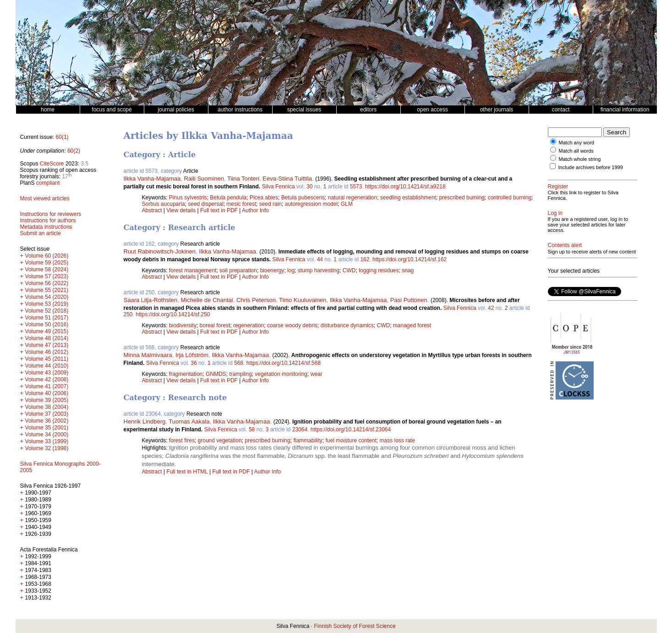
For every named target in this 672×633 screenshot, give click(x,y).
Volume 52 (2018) (47, 311)
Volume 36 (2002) (47, 421)
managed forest (412, 325)
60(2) (74, 151)
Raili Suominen (204, 179)
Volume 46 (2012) (47, 352)
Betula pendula (228, 198)
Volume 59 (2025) (47, 263)
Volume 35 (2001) (47, 428)
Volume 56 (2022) (47, 283)
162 (365, 259)
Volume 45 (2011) (47, 359)
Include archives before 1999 (591, 167)
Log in (555, 213)
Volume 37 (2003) (47, 414)
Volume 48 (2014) (47, 338)
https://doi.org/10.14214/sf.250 (173, 314)
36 (194, 363)
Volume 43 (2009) (47, 373)
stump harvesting (319, 270)
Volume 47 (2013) (47, 345)
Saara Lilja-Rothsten (151, 300)
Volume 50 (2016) (47, 325)
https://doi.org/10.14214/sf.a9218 (405, 187)
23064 (300, 429)
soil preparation (238, 270)
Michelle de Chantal (207, 300)
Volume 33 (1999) (47, 441)
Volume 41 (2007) (47, 386)
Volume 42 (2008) (47, 380)
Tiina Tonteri (243, 179)
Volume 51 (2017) (47, 318)
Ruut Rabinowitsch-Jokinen (160, 251)
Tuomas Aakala (189, 421)
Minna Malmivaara (148, 355)
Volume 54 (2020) (47, 297)
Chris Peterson (256, 300)
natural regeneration (352, 198)
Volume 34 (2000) (47, 435)
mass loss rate (397, 440)
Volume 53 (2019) (47, 304)
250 (128, 314)
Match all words (576, 151)
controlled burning (510, 198)
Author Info (255, 210)
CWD (349, 270)
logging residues (379, 270)
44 (320, 259)
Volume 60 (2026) (47, 256)
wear (317, 374)
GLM (347, 204)
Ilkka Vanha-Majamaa (152, 179)
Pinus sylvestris (188, 198)
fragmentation (186, 374)
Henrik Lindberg (145, 421)
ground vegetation (220, 440)
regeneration (249, 325)
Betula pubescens (303, 198)
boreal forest (215, 325)
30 (309, 187)
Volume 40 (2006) (47, 393)
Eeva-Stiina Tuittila (287, 179)
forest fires (182, 440)
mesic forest (241, 204)
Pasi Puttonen (409, 300)
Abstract (152, 210)
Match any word (577, 143)
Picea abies (264, 198)
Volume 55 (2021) (47, 290)
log (291, 270)
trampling (240, 374)
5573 (356, 187)
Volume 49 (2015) (47, 331)
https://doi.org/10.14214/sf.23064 (351, 429)
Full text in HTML (188, 472)
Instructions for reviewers (51, 214)
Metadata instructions (46, 227)
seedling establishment (408, 198)
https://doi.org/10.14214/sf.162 (410, 259)
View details (182, 210)
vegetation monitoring (281, 374)
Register (558, 187)
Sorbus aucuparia (164, 204)
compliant (48, 183)
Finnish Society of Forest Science (355, 626)
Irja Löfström (192, 355)
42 (491, 308)
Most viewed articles (45, 198)
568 (239, 363)
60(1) (62, 137)
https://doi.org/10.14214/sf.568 (284, 363)
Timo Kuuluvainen (303, 300)
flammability (308, 440)
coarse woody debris (292, 325)
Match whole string (580, 159)
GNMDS (216, 374)
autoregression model (311, 204)
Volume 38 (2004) (47, 407)
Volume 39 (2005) (47, 400)
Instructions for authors (48, 220)
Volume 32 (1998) (47, 448)
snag (408, 270)
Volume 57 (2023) (47, 276)
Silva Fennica (279, 187)
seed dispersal (205, 204)
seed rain (270, 204)
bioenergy (272, 270)
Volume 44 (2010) (47, 366)
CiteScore (52, 164)
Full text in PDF (219, 210)
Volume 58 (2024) (47, 270)
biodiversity (183, 325)
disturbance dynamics (347, 325)
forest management (193, 270)
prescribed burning (462, 198)
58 (252, 429)
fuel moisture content (351, 440)
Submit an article (41, 233)
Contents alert (565, 245)
